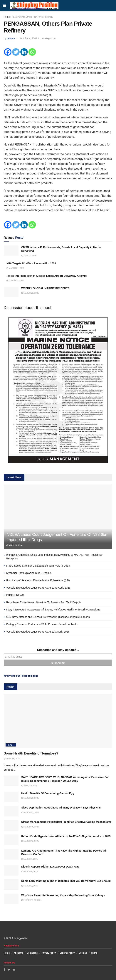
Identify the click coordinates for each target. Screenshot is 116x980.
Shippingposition (20, 938)
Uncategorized (49, 38)
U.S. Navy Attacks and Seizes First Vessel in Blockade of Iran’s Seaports (48, 617)
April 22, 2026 (14, 545)
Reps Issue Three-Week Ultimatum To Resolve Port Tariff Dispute (44, 602)
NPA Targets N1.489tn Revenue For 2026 (31, 263)
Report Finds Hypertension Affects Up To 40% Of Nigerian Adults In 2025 (66, 836)
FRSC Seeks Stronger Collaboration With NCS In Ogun (38, 566)
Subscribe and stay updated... (58, 650)
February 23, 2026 (31, 900)
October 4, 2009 (29, 38)
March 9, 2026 (30, 859)
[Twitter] (16, 52)
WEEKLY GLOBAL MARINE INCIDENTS (45, 288)
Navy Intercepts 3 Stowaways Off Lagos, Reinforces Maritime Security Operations (53, 610)
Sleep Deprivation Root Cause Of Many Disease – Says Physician (61, 808)
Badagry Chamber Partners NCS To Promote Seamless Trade (42, 624)
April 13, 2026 (12, 759)
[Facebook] (8, 52)
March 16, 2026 (30, 827)
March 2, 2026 (30, 886)
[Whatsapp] (32, 52)
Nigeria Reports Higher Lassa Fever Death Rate (50, 867)
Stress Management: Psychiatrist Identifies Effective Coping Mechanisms (66, 822)
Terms (94, 953)
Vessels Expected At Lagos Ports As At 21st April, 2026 (38, 632)
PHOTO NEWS (15, 595)
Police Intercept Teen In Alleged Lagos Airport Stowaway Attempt (47, 276)
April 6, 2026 (29, 256)
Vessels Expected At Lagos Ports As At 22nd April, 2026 (38, 588)
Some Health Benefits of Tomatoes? (31, 753)
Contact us (32, 953)
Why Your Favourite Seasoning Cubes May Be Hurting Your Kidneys (63, 895)
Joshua (11, 38)
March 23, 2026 (30, 293)
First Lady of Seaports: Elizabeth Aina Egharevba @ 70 (38, 580)
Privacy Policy (49, 953)
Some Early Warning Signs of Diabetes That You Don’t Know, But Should (66, 881)
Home (7, 17)
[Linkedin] (24, 52)
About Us (18, 953)
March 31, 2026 (15, 268)
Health (11, 745)
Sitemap (83, 953)
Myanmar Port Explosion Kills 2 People (29, 573)
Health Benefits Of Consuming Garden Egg (48, 793)
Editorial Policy (67, 953)
